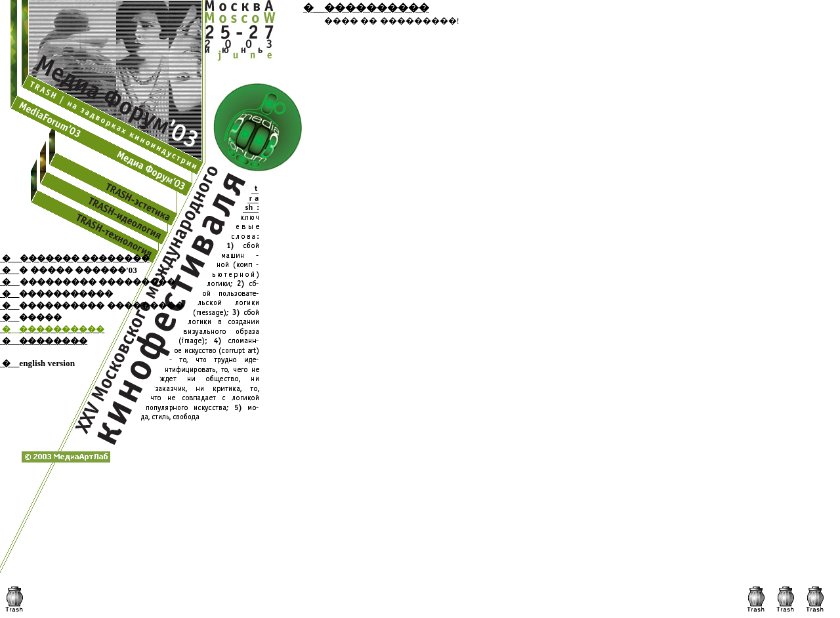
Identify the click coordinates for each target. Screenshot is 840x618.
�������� (53, 341)
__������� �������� (80, 258)
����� (40, 317)
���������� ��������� (101, 305)
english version (47, 363)
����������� (66, 294)
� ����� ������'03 (78, 270)
